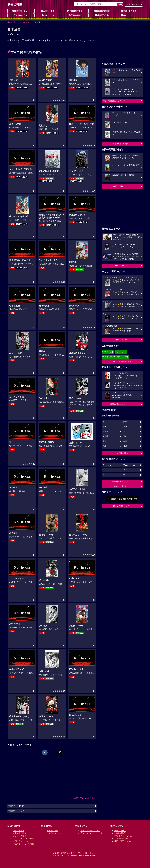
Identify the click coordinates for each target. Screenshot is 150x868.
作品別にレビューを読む (23, 844)
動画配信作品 (102, 15)
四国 (125, 441)
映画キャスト (26, 22)
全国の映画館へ (121, 453)
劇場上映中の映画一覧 (121, 144)
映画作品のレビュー (22, 841)
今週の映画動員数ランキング (114, 101)
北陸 (125, 436)
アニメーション (130, 465)
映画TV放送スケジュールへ (121, 404)
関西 (105, 427)
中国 (105, 441)
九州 (105, 446)
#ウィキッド (120, 352)
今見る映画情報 (121, 839)
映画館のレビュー (54, 833)
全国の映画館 (52, 831)
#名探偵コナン (108, 357)
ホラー (126, 475)
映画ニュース (48, 15)
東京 (105, 422)
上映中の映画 (48, 11)
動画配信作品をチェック (121, 186)
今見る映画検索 (133, 4)
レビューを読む (129, 15)
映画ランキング (129, 11)
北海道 (105, 432)
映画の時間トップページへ (19, 811)
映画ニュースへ (121, 266)
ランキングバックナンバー (92, 833)
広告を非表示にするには (85, 798)
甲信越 (105, 436)
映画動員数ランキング (90, 831)
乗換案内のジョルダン (67, 853)
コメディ (106, 475)
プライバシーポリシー (88, 853)
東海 (125, 427)
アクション (107, 465)
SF (104, 470)
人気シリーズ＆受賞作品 (23, 839)
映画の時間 (12, 22)
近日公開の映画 (102, 11)
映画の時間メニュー (21, 11)
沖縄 (125, 446)
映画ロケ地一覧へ (121, 486)
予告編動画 (75, 15)
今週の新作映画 (75, 11)
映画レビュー (121, 340)
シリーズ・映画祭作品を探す (121, 361)
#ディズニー (122, 357)
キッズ (126, 470)
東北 (125, 432)
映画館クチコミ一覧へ (121, 482)
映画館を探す (21, 15)
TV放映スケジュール (123, 836)
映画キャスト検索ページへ (19, 806)
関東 (125, 422)
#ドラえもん (107, 352)
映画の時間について (121, 506)
